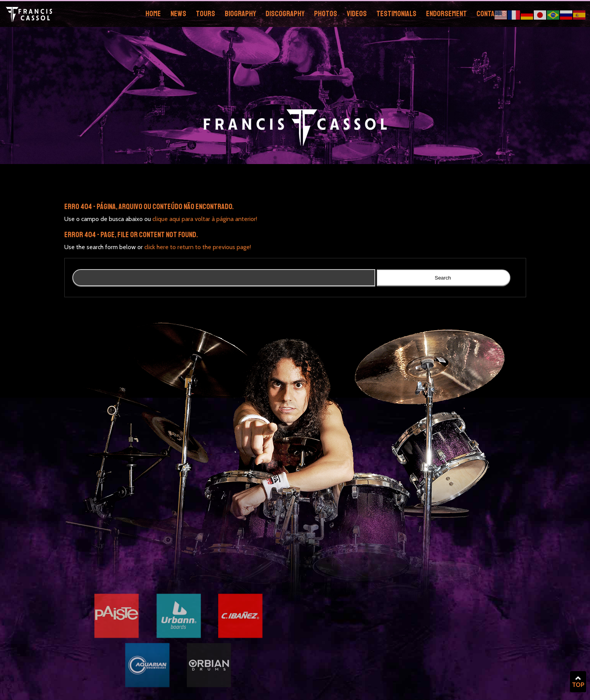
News (178, 14)
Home (153, 14)
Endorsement (446, 14)
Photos (326, 14)
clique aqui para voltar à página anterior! (205, 219)
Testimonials (396, 14)
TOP (578, 682)
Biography (240, 14)
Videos (357, 14)
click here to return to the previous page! (198, 247)
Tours (206, 14)
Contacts (491, 14)
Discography (285, 14)
